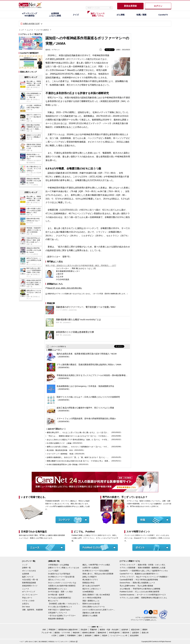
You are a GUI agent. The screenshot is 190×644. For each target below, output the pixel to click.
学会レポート (27, 598)
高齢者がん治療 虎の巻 (91, 613)
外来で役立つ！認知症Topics (59, 610)
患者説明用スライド (30, 586)
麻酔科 (97, 636)
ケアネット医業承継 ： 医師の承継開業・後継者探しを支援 (143, 568)
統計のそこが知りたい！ (92, 589)
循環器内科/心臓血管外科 (68, 630)
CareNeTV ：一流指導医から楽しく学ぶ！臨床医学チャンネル (144, 571)
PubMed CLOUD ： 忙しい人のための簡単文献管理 (140, 592)
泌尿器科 (136, 633)
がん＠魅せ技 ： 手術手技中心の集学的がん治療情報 (140, 589)
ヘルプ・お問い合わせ (26, 642)
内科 (44, 630)
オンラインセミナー (30, 595)
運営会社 (73, 642)
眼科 (80, 636)
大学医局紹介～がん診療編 (58, 565)
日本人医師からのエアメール (94, 607)
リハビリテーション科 (119, 636)
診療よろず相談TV (90, 577)
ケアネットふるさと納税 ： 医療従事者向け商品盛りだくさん (143, 598)
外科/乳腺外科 (114, 633)
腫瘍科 (145, 630)
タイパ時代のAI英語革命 (92, 598)
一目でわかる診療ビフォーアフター (62, 616)
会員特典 (26, 574)
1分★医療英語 (88, 592)
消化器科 (84, 630)
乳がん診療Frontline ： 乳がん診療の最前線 (136, 586)
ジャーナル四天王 (42, 30)
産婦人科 (145, 633)
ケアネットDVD (28, 601)
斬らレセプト (53, 601)
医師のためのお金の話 (91, 604)
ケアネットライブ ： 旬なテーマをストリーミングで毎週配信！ (144, 577)
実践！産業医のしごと (91, 601)
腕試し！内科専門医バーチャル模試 (96, 565)
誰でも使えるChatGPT (91, 586)
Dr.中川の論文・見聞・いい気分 (60, 592)
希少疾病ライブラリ (90, 580)
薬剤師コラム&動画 (90, 616)
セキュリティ (65, 642)
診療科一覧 (26, 568)
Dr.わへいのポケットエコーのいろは (62, 583)
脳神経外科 (102, 633)
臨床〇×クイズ (28, 577)
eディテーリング (29, 592)
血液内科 (125, 630)
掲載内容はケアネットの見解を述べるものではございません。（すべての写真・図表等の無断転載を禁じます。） (88, 294)
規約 (36, 642)
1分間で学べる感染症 (91, 568)
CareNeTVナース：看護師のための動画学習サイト (139, 574)
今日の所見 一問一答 (30, 580)
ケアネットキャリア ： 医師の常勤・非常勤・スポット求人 (143, 565)
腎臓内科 (94, 630)
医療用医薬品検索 (29, 583)
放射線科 (88, 636)
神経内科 (76, 633)
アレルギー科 (47, 633)
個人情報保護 (43, 642)
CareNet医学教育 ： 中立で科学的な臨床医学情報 (139, 580)
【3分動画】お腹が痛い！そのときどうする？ (65, 604)
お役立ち (26, 604)
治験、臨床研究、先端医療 (32, 610)
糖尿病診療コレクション (58, 589)
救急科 (105, 636)
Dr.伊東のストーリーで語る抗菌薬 (96, 571)
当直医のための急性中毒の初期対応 (62, 586)
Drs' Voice (26, 607)
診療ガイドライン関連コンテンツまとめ (64, 568)
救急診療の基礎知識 (56, 619)
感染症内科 (135, 630)
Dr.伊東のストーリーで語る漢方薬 (61, 577)
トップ (21, 30)
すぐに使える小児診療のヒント (60, 607)
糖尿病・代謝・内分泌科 (109, 630)
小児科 (54, 636)
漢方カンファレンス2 (56, 580)
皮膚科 (62, 636)
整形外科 (126, 633)
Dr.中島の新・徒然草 (56, 595)
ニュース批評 (53, 571)
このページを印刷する (58, 347)
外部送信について (54, 642)
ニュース (30, 30)
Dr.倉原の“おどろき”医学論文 (59, 574)
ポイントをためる (29, 571)
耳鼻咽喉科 (71, 636)
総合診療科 (134, 636)
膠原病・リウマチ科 (62, 633)
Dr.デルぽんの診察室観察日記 (60, 598)
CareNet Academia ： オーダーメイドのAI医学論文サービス (143, 595)
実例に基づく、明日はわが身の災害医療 (98, 574)
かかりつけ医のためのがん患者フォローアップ (99, 610)
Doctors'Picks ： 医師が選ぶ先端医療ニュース (137, 583)
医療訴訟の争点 (88, 583)
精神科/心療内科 (89, 633)
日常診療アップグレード (58, 613)
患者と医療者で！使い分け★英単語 (96, 595)
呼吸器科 (52, 630)
